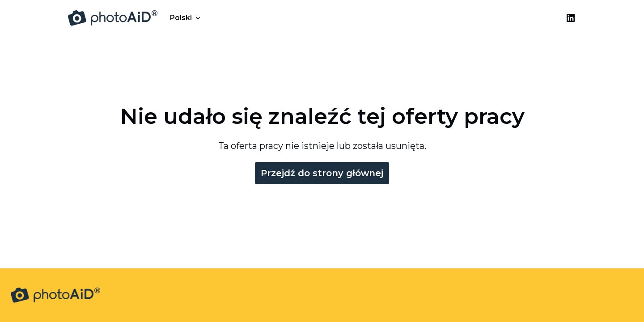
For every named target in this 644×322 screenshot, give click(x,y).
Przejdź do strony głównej (322, 173)
